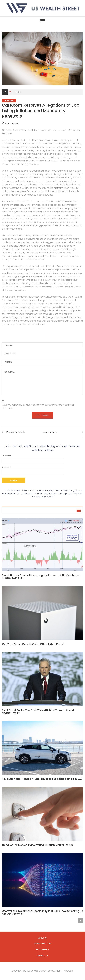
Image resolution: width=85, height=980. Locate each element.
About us (42, 938)
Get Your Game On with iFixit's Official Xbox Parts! (33, 644)
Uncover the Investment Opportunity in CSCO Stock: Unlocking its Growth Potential (42, 912)
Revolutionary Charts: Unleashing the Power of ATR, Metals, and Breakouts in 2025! (41, 577)
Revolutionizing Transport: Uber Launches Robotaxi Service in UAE (42, 779)
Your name (33, 459)
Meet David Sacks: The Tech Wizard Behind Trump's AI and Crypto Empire (38, 711)
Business (9, 101)
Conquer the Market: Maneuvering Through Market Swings (38, 845)
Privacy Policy (43, 950)
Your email (33, 471)
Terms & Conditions (43, 944)
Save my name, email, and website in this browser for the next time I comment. (38, 407)
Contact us (42, 955)
